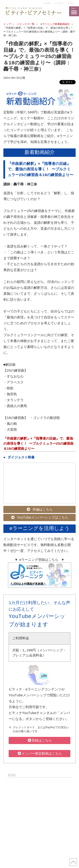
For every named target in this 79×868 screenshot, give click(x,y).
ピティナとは (21, 3)
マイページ (68, 3)
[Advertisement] (39, 817)
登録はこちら (40, 739)
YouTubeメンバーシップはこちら (39, 516)
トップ (7, 24)
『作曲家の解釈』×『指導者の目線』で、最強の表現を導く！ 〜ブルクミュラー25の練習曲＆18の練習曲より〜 (38, 443)
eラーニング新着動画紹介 (55, 24)
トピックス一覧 (26, 24)
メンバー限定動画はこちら (40, 752)
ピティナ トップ (46, 3)
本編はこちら (40, 509)
